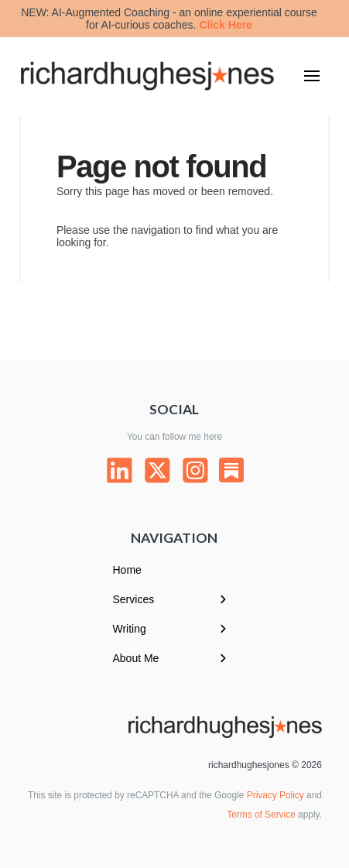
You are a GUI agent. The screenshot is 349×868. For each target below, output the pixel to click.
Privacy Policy (275, 795)
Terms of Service (261, 815)
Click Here (225, 25)
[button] (312, 76)
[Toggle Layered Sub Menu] (174, 599)
